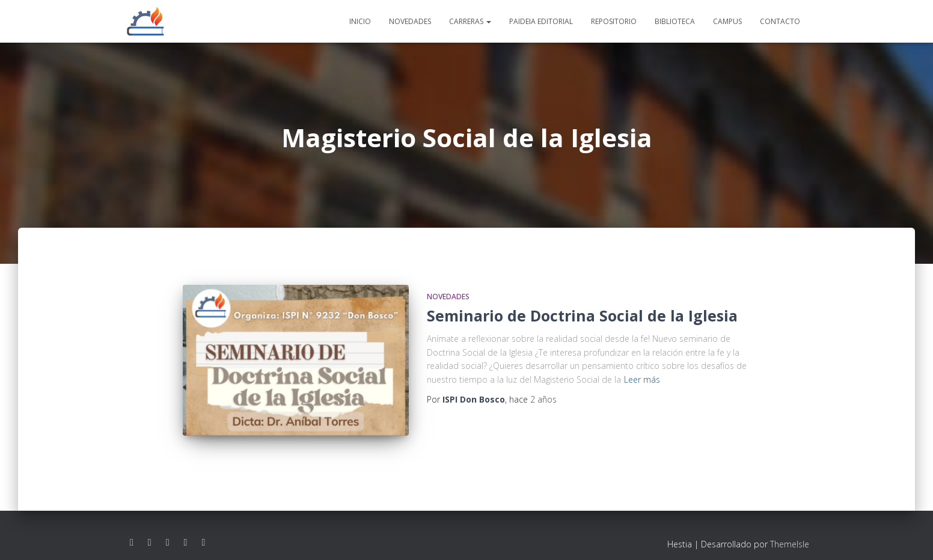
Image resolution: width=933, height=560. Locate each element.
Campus (727, 21)
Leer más (642, 379)
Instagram (150, 531)
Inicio (360, 21)
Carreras (470, 21)
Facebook (132, 531)
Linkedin (186, 531)
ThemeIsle (790, 533)
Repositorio (614, 21)
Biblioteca (675, 21)
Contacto (780, 21)
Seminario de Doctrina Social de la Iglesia (582, 315)
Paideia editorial (541, 21)
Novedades (410, 21)
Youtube (168, 531)
